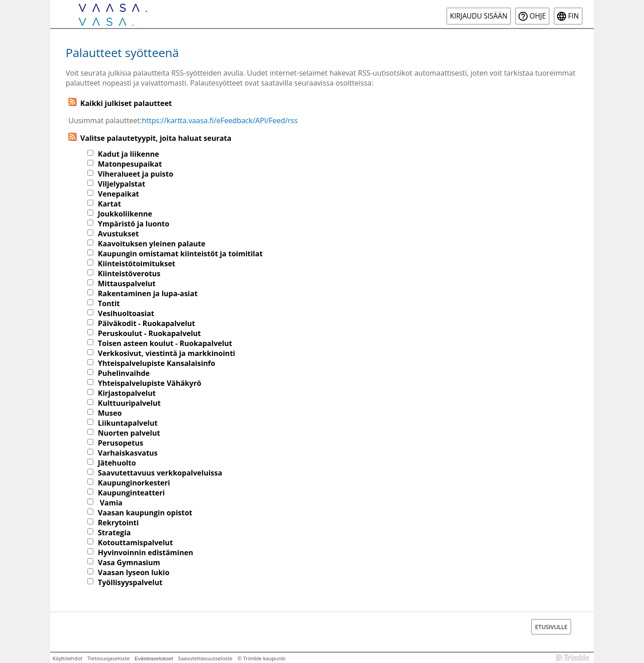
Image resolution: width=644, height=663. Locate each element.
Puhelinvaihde (124, 373)
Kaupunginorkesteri (134, 483)
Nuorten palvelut (129, 433)
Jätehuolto (117, 463)
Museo (110, 413)
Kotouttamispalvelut (135, 543)
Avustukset (118, 234)
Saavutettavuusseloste (205, 658)
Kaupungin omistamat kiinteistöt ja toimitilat (180, 254)
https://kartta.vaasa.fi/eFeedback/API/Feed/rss (220, 120)
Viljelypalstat (122, 184)
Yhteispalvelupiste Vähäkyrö (149, 383)
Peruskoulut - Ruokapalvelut (149, 333)
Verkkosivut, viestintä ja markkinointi (166, 353)
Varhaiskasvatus (128, 453)
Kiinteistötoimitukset (137, 264)
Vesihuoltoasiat (126, 313)
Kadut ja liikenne (128, 154)
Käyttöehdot (67, 658)
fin (573, 16)
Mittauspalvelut (127, 283)
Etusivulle (551, 627)
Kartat (109, 204)
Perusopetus (120, 443)
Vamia (110, 503)
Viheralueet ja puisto (136, 174)
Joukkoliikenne (125, 214)
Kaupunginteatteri (131, 493)
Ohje (538, 16)
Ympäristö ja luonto (134, 224)
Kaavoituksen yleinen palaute (152, 244)
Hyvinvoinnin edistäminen (145, 552)
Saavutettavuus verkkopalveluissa (160, 473)
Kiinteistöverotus (129, 274)
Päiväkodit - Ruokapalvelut (147, 323)
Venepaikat (118, 194)
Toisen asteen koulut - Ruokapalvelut (165, 343)
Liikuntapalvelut (128, 423)
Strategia (114, 533)
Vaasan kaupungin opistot (145, 513)
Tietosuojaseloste (108, 658)
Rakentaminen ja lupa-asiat (148, 293)
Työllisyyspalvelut (130, 582)
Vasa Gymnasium (129, 562)
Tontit (109, 303)
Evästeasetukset (154, 658)
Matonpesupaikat (130, 164)
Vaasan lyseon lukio (134, 572)
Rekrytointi (118, 523)
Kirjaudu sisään (479, 16)
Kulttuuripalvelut (129, 403)
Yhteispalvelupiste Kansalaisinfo (156, 363)
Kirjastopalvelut (127, 393)
